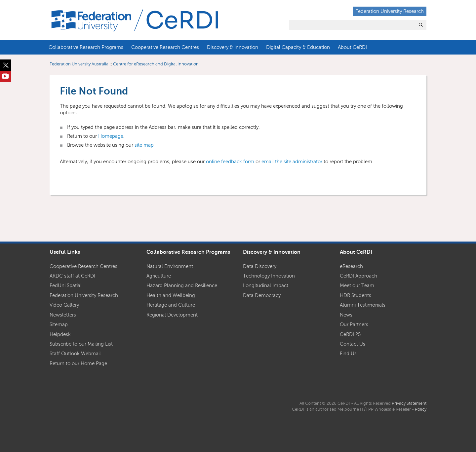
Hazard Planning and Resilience (182, 285)
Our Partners (354, 324)
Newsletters (63, 315)
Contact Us (353, 344)
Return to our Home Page (78, 363)
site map (144, 145)
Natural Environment (170, 266)
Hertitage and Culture (171, 305)
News (346, 315)
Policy (421, 409)
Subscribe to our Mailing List (81, 344)
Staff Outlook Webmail (75, 354)
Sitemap (59, 324)
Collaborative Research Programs (86, 47)
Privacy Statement (409, 403)
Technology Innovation (269, 276)
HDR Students (356, 295)
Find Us (348, 354)
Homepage (111, 136)
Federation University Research (390, 11)
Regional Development (172, 315)
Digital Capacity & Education (298, 47)
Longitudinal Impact (266, 285)
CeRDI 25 (350, 334)
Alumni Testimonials (363, 305)
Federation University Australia (79, 64)
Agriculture (159, 276)
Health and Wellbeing (171, 295)
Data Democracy (262, 295)
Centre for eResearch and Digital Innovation (156, 64)
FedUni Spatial (66, 285)
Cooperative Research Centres (165, 47)
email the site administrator (292, 162)
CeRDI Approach (358, 276)
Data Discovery (260, 266)
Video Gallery (64, 305)
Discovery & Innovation (233, 47)
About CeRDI (352, 47)
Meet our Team (357, 285)
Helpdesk (60, 334)
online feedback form (230, 162)
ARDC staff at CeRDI (72, 276)
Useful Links (65, 252)
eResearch (351, 266)
